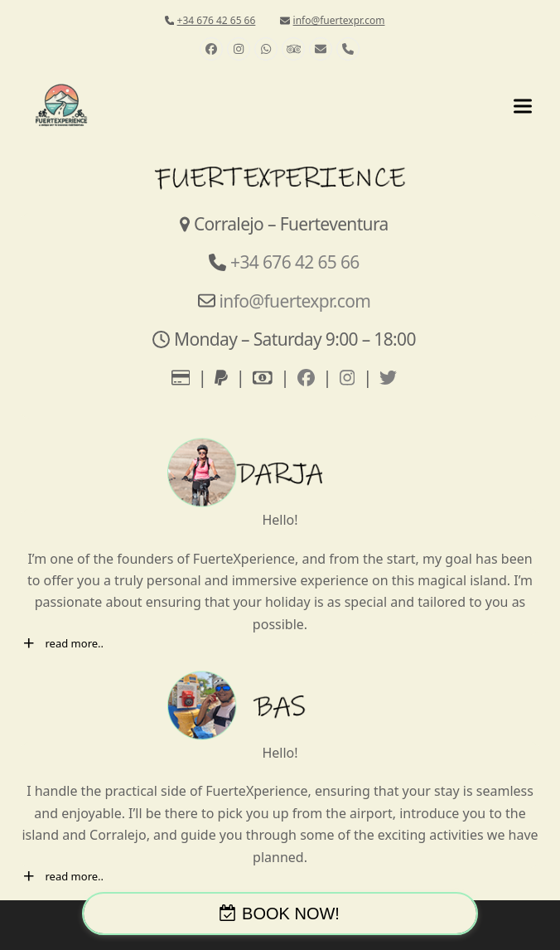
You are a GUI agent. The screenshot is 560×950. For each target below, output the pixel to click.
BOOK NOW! (291, 914)
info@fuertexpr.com (339, 20)
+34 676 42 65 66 (217, 20)
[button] (523, 106)
